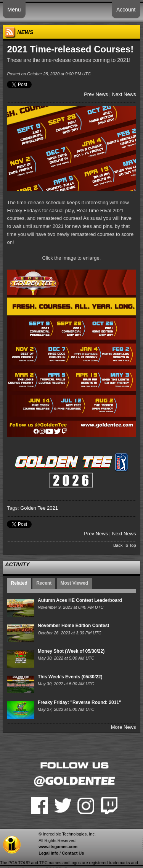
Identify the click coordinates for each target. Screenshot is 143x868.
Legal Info (48, 853)
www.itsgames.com (58, 847)
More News (124, 727)
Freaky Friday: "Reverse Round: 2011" (80, 702)
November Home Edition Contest (73, 626)
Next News (124, 94)
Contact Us (73, 853)
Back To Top (125, 545)
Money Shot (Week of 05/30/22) (71, 651)
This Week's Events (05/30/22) (70, 677)
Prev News (96, 94)
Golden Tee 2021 (39, 508)
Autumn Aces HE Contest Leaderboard (80, 600)
